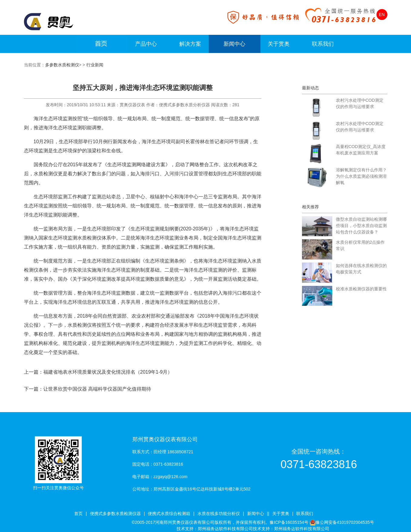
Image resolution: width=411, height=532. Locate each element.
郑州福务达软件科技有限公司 (225, 529)
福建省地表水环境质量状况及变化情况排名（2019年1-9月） (108, 372)
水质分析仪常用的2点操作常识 (360, 245)
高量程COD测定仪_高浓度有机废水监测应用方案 (361, 150)
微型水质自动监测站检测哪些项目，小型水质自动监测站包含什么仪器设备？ (361, 226)
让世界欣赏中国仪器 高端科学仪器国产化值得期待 (97, 389)
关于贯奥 (279, 44)
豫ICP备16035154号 (289, 522)
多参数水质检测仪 (62, 65)
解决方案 (190, 44)
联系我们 (323, 44)
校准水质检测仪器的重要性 (361, 289)
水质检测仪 (46, 174)
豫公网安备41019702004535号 (345, 522)
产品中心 (146, 44)
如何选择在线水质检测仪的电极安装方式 (361, 269)
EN (382, 15)
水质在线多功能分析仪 (219, 514)
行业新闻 (95, 65)
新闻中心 (234, 44)
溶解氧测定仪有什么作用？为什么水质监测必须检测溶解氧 (361, 176)
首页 (78, 514)
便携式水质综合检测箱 (169, 514)
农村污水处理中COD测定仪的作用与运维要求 (360, 103)
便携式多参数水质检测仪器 (115, 514)
